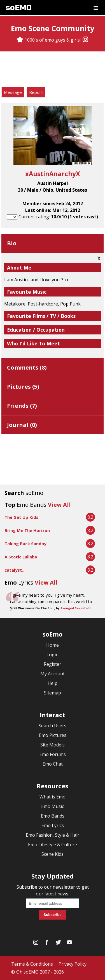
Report (36, 92)
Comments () (27, 367)
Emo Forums (53, 754)
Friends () (22, 406)
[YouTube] (69, 944)
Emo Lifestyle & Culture (53, 845)
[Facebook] (47, 944)
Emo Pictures (53, 735)
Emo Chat (53, 764)
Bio (12, 243)
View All (59, 505)
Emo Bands (53, 816)
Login (53, 655)
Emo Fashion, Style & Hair (53, 835)
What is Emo (53, 797)
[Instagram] (85, 40)
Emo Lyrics (53, 825)
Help (53, 683)
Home (53, 645)
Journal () (22, 425)
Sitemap (53, 693)
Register (53, 664)
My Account (53, 674)
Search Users (53, 726)
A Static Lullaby (21, 557)
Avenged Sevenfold (75, 608)
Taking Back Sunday (25, 544)
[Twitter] (58, 944)
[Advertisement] (53, 70)
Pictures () (23, 387)
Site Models (53, 745)
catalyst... (15, 570)
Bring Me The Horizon (27, 530)
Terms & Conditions (32, 964)
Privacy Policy (73, 964)
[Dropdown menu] (96, 8)
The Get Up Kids (21, 517)
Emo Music (53, 806)
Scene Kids (53, 854)
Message (13, 92)
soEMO (19, 8)
